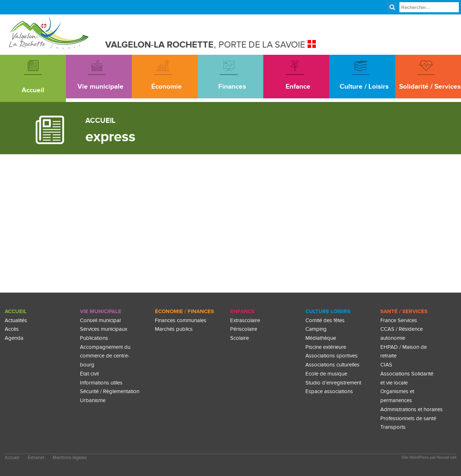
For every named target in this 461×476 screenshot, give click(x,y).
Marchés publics (174, 329)
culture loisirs (328, 312)
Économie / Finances (184, 312)
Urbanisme (93, 401)
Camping (316, 329)
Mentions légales (70, 458)
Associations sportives (332, 356)
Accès (12, 329)
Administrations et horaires (411, 410)
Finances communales (181, 321)
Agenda (14, 338)
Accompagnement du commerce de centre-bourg (105, 356)
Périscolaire (244, 329)
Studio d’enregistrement (333, 383)
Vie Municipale (101, 312)
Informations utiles (101, 383)
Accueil (16, 312)
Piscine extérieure (326, 347)
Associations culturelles (332, 365)
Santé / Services (404, 312)
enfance (242, 312)
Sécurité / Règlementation (110, 392)
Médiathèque (321, 338)
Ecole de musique (326, 374)
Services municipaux (104, 329)
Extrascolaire (245, 321)
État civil (89, 374)
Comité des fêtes (325, 321)
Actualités (16, 321)
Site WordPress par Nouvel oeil (429, 457)
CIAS (386, 365)
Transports (393, 427)
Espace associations (329, 392)
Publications (94, 338)
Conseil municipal (100, 321)
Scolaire (240, 338)
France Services (399, 321)
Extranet (36, 458)
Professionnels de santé (408, 419)
